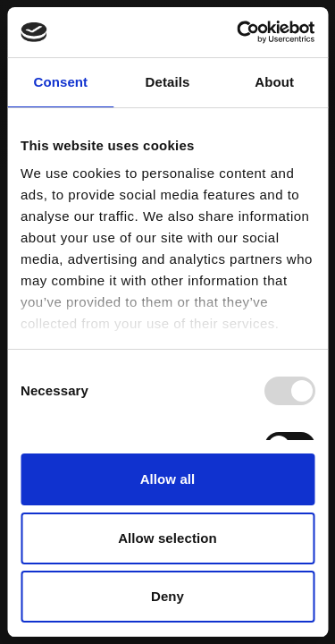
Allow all (168, 479)
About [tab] (274, 82)
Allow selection (167, 538)
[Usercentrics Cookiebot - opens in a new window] (239, 32)
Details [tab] (168, 82)
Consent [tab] (60, 82)
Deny (167, 596)
